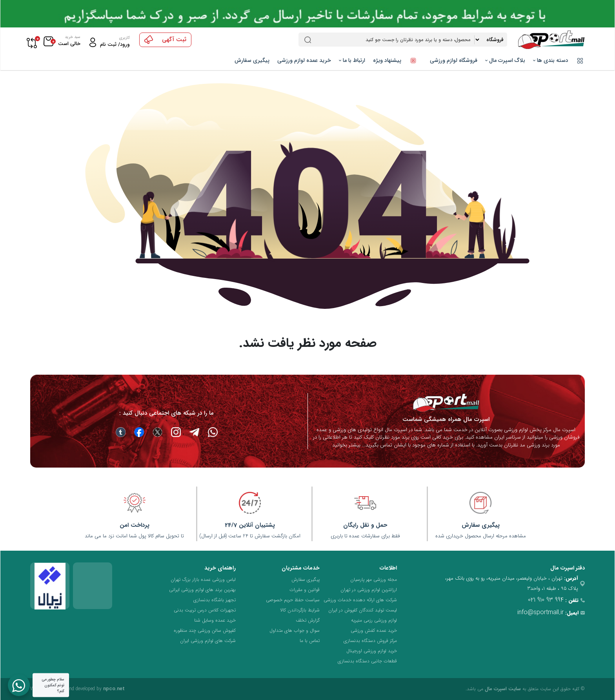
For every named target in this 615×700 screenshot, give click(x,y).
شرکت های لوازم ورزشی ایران (208, 641)
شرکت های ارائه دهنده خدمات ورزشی (360, 600)
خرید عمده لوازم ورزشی (304, 60)
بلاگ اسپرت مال (505, 60)
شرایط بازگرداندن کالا (300, 610)
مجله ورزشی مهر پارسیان (374, 579)
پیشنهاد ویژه (398, 60)
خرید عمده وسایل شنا (215, 620)
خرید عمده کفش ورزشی (374, 630)
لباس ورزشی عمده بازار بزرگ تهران (203, 579)
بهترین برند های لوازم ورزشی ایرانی (202, 590)
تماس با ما (310, 641)
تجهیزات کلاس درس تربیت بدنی (205, 610)
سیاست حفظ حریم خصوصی (293, 600)
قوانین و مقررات (305, 590)
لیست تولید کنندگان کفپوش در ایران (363, 610)
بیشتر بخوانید (346, 445)
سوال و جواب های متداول (295, 630)
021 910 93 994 (546, 600)
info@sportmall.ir (540, 612)
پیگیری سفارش (252, 60)
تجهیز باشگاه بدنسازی (215, 600)
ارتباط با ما (352, 60)
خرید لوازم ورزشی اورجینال (372, 651)
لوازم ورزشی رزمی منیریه (374, 620)
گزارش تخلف (308, 620)
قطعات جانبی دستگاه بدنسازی (367, 661)
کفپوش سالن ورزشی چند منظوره (205, 630)
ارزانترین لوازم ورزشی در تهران (369, 590)
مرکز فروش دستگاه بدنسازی (370, 641)
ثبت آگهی (165, 40)
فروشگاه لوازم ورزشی (454, 60)
